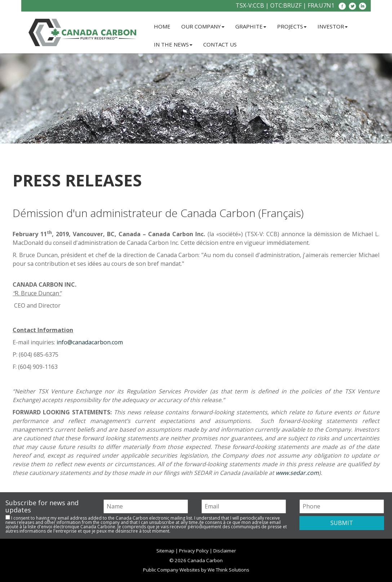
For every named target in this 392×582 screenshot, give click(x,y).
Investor (333, 26)
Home (162, 26)
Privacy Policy (194, 551)
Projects (292, 26)
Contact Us (220, 44)
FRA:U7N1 (321, 5)
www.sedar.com (297, 473)
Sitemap (165, 551)
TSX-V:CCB (250, 5)
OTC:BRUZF (286, 5)
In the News (173, 44)
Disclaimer (225, 551)
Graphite (251, 26)
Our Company (203, 26)
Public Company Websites (171, 570)
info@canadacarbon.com (90, 342)
